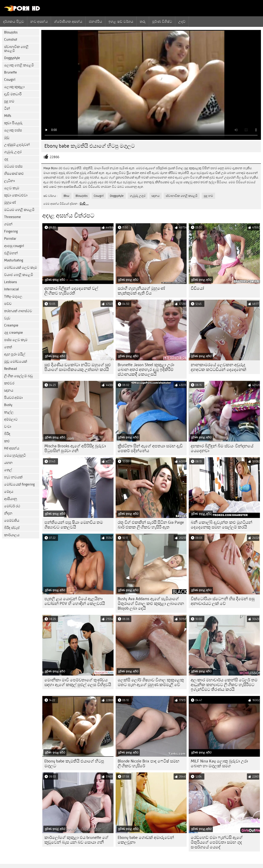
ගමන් (8, 224)
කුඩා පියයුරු (13, 123)
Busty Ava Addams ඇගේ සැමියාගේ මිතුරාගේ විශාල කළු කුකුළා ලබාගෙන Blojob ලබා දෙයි (151, 604)
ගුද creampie (14, 333)
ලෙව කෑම (12, 188)
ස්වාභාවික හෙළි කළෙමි (16, 49)
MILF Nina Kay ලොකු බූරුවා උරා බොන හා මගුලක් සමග (219, 764)
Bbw (66, 196)
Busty (8, 405)
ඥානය (9, 390)
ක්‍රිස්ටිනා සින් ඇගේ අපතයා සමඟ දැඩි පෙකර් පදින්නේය (150, 448)
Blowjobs (11, 32)
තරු (143, 21)
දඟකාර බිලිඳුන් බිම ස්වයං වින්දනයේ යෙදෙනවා (222, 448)
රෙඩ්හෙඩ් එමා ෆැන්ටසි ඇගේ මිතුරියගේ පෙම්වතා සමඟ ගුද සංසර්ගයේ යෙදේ (217, 842)
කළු (7, 441)
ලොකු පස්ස (13, 130)
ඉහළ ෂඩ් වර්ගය (121, 21)
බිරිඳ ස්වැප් (12, 528)
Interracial (11, 289)
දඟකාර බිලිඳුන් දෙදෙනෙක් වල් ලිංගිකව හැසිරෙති (71, 291)
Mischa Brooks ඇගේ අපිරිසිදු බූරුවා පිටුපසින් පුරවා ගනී (75, 448)
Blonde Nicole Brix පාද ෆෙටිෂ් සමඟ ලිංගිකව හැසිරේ (149, 764)
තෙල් (8, 470)
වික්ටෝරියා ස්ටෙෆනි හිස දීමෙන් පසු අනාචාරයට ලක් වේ (223, 601)
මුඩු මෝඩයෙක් (16, 362)
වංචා (8, 427)
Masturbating (14, 260)
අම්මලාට (11, 419)
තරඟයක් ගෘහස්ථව (18, 311)
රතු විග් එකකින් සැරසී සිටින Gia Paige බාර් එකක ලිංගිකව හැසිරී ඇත (151, 525)
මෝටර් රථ (12, 506)
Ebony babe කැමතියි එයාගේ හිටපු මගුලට (74, 764)
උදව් (182, 21)
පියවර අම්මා (13, 398)
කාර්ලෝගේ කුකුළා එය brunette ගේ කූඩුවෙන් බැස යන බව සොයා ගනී (76, 840)
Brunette (11, 72)
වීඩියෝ (197, 288)
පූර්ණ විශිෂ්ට (162, 21)
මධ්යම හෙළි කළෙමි (19, 210)
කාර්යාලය (12, 535)
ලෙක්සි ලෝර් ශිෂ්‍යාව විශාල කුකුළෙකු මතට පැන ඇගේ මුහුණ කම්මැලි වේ (151, 682)
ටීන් (7, 109)
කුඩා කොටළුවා (16, 195)
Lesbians (11, 282)
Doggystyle (12, 58)
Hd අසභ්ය (12, 448)
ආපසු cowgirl (14, 246)
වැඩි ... (84, 204)
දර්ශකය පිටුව (14, 21)
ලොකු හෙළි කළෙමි (19, 65)
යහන (8, 463)
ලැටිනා (9, 181)
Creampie (11, 325)
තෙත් (8, 347)
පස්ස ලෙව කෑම (16, 340)
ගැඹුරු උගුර (13, 152)
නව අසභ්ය (39, 21)
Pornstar (10, 239)
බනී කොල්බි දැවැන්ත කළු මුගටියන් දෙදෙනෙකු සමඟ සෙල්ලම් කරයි (222, 525)
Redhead (11, 369)
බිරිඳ (7, 434)
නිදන (8, 513)
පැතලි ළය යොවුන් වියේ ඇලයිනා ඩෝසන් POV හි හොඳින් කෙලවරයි (75, 601)
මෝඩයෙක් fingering (19, 484)
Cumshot (11, 40)
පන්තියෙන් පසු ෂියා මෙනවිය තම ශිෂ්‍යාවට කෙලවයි (74, 525)
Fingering (11, 231)
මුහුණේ (10, 202)
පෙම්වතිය (12, 521)
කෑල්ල (9, 412)
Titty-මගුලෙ (13, 296)
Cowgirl (10, 80)
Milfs (8, 116)
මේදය (9, 492)
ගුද (6, 159)
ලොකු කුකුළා (14, 87)
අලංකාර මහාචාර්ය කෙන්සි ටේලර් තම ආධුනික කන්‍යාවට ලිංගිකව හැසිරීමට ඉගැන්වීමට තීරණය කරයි (224, 685)
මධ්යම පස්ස (13, 166)
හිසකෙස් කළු (14, 174)
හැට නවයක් (13, 477)
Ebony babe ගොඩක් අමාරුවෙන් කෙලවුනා (146, 840)
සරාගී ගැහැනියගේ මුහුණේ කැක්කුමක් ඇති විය (141, 291)
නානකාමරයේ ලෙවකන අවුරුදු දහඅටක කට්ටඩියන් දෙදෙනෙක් (219, 367)
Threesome (12, 217)
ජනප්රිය (95, 21)
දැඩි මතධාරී (13, 94)
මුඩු (7, 137)
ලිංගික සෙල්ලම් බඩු (18, 376)
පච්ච (8, 304)
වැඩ (7, 318)
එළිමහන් (11, 253)
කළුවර (9, 383)
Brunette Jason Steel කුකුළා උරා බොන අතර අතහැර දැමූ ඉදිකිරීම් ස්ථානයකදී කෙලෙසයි (146, 370)
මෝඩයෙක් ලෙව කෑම (21, 268)
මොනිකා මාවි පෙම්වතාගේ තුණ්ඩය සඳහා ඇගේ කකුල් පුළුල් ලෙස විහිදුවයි (78, 682)
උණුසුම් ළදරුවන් (17, 145)
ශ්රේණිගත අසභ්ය (68, 21)
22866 (54, 157)
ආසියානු (11, 499)
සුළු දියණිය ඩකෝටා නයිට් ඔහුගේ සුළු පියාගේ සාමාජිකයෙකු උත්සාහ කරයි (78, 367)
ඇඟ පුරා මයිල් (15, 354)
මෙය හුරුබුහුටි (15, 455)
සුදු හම (9, 101)
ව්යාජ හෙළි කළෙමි (19, 275)
